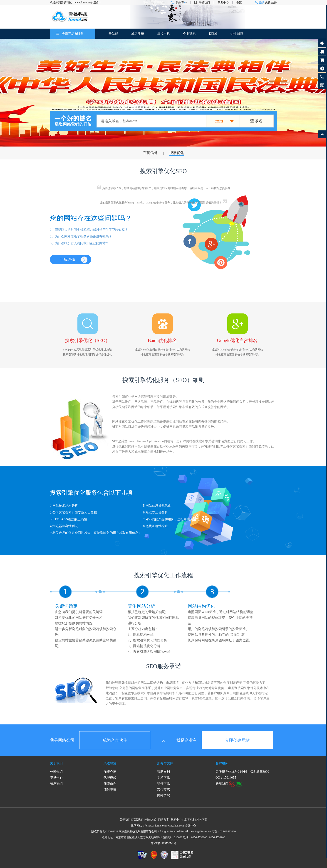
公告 (322, 43)
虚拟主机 (163, 34)
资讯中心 (56, 778)
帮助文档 (163, 772)
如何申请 (110, 789)
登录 (262, 2)
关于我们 (56, 763)
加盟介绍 (110, 772)
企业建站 (189, 34)
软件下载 (163, 784)
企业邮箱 (237, 34)
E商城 (213, 34)
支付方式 (163, 789)
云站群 (113, 34)
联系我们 (56, 784)
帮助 (322, 68)
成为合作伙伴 (115, 740)
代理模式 (110, 778)
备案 (239, 2)
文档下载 (163, 778)
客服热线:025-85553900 (322, 77)
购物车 (181, 2)
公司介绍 (56, 772)
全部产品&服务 (73, 34)
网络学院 (163, 795)
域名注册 (138, 34)
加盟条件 (110, 784)
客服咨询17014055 (322, 52)
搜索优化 (177, 153)
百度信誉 (150, 153)
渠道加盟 (110, 763)
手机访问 (204, 2)
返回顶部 (322, 134)
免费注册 (270, 2)
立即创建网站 (237, 740)
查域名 (256, 121)
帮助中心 (223, 2)
